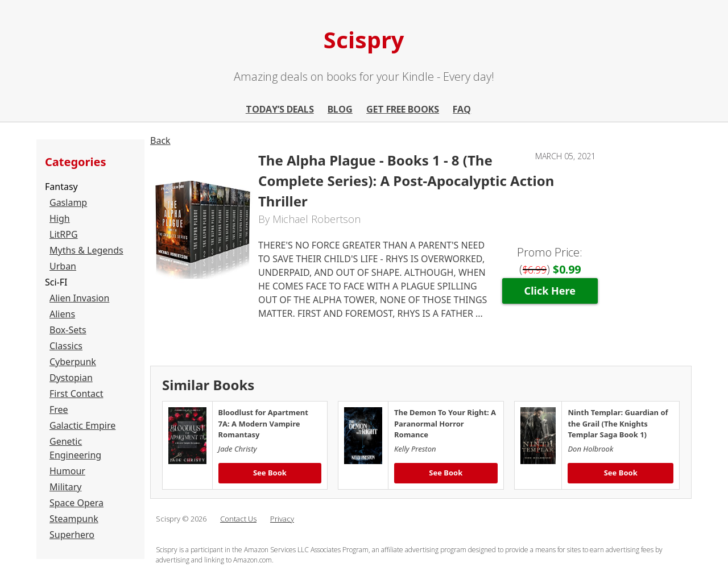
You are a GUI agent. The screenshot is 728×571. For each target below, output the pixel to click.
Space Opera (76, 503)
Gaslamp (68, 202)
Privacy (282, 519)
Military (65, 487)
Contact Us (238, 519)
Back (160, 140)
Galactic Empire (82, 425)
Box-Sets (68, 330)
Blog (340, 109)
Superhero (72, 535)
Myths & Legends (86, 250)
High (60, 218)
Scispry (364, 40)
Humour (67, 471)
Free (59, 409)
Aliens (62, 314)
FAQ (462, 109)
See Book (270, 473)
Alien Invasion (79, 298)
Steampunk (74, 519)
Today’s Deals (280, 109)
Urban (63, 266)
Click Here (550, 291)
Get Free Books (403, 109)
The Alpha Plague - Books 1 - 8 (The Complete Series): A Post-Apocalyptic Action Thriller (406, 181)
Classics (66, 346)
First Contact (76, 394)
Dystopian (71, 378)
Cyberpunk (73, 362)
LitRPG (64, 234)
